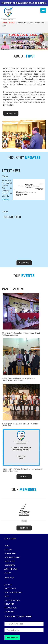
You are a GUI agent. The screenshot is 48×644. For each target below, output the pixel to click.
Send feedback (12, 637)
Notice (5, 176)
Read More (6, 199)
